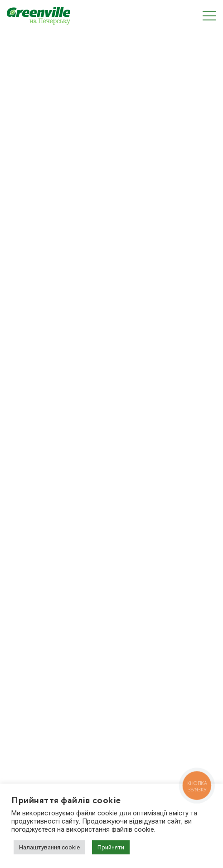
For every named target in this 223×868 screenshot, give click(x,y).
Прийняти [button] (111, 847)
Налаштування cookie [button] (49, 847)
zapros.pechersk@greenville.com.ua (69, 747)
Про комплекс (28, 602)
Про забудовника (33, 631)
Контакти (21, 674)
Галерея (19, 645)
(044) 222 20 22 (39, 736)
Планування (25, 616)
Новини (18, 660)
